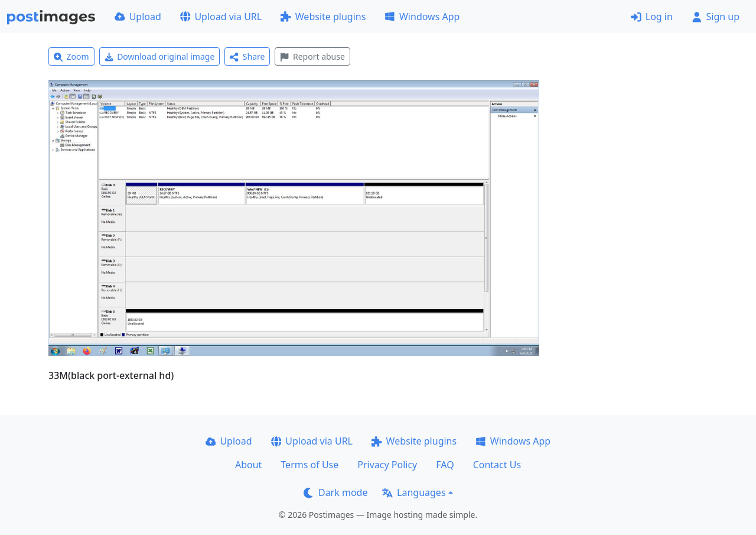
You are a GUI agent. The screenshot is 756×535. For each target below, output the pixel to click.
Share (247, 56)
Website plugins (323, 17)
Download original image (160, 56)
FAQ (445, 465)
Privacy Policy (387, 465)
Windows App (422, 17)
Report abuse (312, 56)
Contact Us (497, 465)
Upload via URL (221, 17)
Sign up (716, 17)
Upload (138, 17)
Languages (414, 492)
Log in (652, 17)
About (248, 465)
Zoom (71, 56)
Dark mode (335, 492)
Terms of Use (309, 465)
